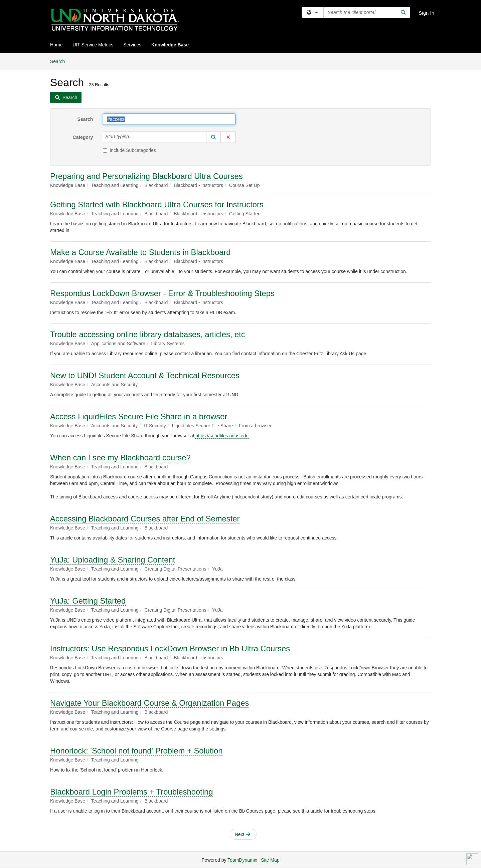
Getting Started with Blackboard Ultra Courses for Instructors (157, 204)
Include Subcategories (129, 150)
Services (132, 45)
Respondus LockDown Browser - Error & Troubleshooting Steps (162, 293)
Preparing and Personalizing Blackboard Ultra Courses (146, 176)
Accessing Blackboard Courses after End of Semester (145, 519)
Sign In (426, 13)
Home (56, 45)
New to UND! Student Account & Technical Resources (145, 375)
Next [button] (243, 834)
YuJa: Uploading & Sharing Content (113, 560)
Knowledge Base (170, 45)
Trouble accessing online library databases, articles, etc (148, 334)
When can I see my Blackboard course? (120, 458)
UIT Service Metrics (93, 45)
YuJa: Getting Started (88, 601)
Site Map (270, 860)
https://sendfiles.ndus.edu (222, 436)
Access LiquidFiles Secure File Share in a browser (139, 416)
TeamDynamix (242, 860)
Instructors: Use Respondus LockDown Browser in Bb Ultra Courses (170, 648)
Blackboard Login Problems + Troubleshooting (131, 792)
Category (83, 137)
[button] (213, 137)
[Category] (137, 137)
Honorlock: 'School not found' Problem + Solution (136, 751)
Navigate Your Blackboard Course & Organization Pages (149, 703)
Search (60, 61)
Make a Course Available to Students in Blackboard (140, 252)
